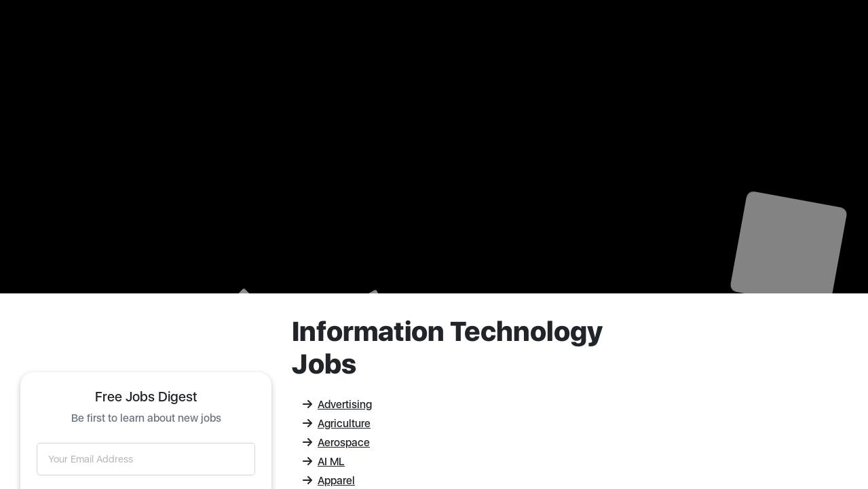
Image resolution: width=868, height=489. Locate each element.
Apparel (329, 481)
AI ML (324, 461)
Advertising (337, 404)
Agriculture (337, 423)
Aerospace (336, 442)
